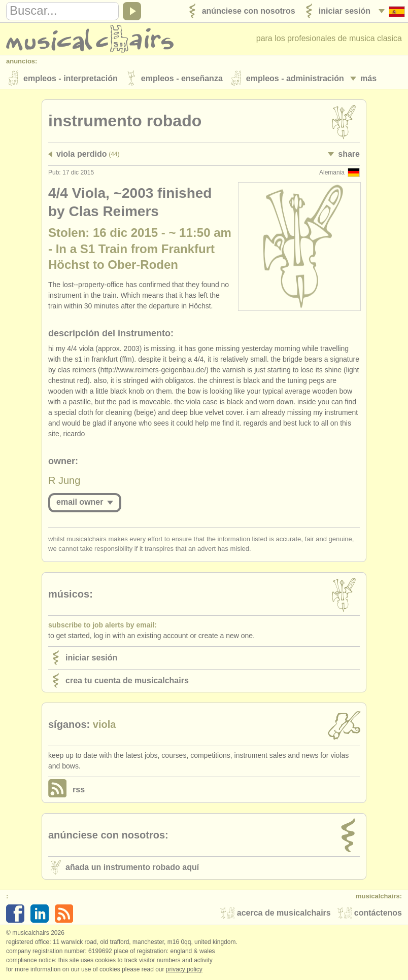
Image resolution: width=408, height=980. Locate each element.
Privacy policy (184, 969)
